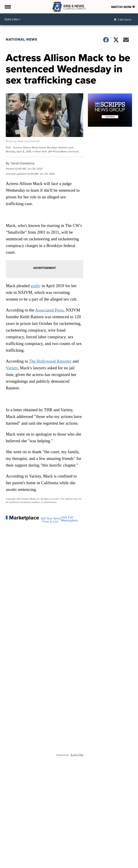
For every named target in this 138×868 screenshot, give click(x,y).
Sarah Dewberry (23, 163)
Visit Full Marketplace (70, 519)
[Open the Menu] (7, 7)
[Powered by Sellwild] (77, 755)
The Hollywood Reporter (50, 361)
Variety (12, 368)
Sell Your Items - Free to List (51, 520)
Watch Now (123, 7)
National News (22, 39)
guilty (36, 286)
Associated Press (49, 310)
